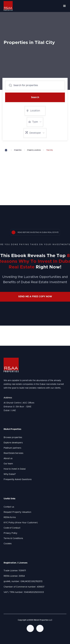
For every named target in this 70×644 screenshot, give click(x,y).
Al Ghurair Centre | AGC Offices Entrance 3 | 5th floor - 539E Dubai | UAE (19, 407)
